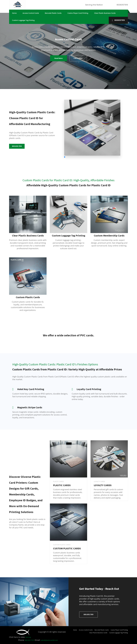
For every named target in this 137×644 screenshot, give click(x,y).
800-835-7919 (30, 640)
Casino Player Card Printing (78, 13)
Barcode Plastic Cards (53, 13)
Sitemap (28, 637)
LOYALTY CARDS (103, 485)
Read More (59, 58)
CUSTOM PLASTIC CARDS (67, 548)
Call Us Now (78, 58)
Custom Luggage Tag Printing (23, 20)
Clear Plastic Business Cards (105, 13)
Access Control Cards (31, 13)
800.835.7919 (17, 146)
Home (14, 13)
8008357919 (118, 20)
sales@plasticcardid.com (49, 640)
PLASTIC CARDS (62, 485)
